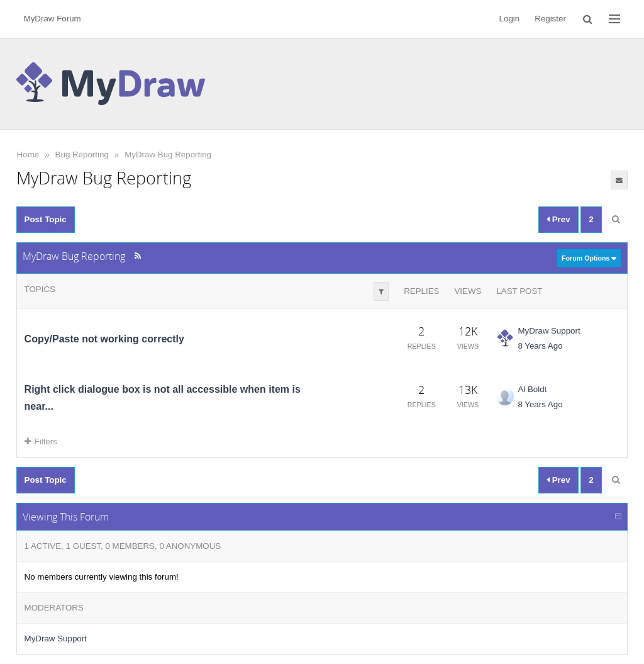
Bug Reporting (82, 155)
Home (28, 155)
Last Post (519, 291)
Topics (40, 289)
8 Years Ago (540, 346)
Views (468, 291)
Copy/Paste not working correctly (104, 339)
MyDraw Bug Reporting (168, 155)
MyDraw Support (549, 331)
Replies (421, 291)
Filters (41, 442)
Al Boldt (532, 389)
